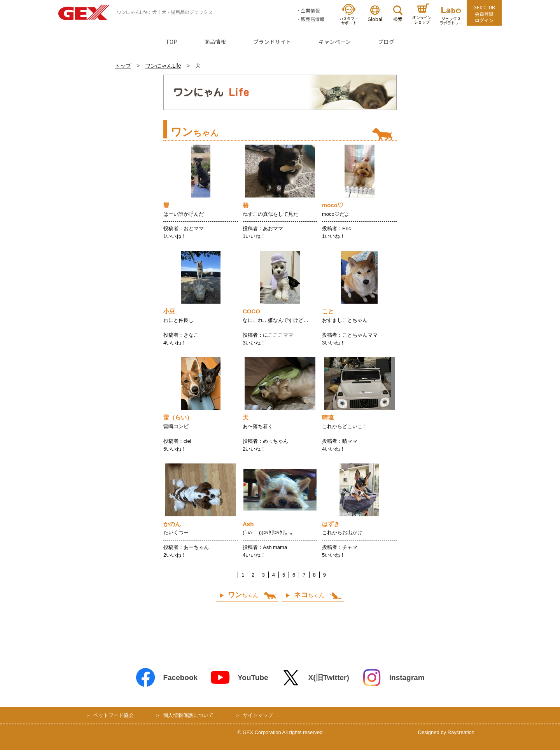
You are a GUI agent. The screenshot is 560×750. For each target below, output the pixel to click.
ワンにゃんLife (163, 66)
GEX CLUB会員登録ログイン (484, 14)
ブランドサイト (272, 42)
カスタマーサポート (349, 15)
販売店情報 (313, 19)
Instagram (393, 678)
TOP (171, 42)
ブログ (386, 42)
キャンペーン (335, 42)
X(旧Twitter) (315, 678)
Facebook (166, 678)
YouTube (239, 678)
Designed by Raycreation (446, 732)
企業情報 (310, 10)
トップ (123, 66)
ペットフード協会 (114, 715)
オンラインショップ (422, 14)
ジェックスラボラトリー (451, 17)
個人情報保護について (188, 715)
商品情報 (215, 42)
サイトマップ (258, 715)
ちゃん (243, 595)
